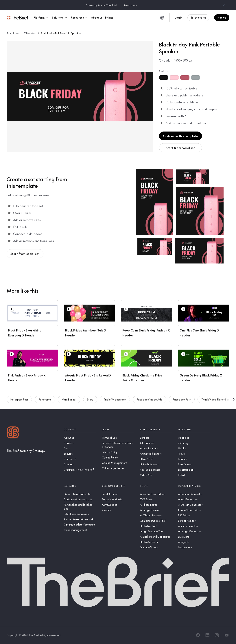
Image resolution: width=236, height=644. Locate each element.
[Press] (80, 448)
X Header (30, 33)
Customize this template (180, 136)
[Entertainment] (194, 470)
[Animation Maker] (194, 526)
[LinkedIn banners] (156, 464)
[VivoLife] (118, 510)
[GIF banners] (156, 443)
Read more (131, 5)
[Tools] (156, 486)
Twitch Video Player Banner (217, 402)
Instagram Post (19, 402)
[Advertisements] (156, 448)
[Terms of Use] (118, 438)
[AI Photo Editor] (156, 505)
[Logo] (13, 433)
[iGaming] (194, 443)
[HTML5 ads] (156, 459)
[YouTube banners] (156, 470)
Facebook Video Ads (149, 402)
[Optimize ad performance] (80, 525)
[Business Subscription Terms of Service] (118, 445)
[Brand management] (80, 530)
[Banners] (156, 438)
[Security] (80, 454)
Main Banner (69, 402)
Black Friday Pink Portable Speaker (61, 33)
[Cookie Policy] (118, 457)
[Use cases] (80, 486)
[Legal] (118, 430)
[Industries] (194, 430)
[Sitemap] (80, 464)
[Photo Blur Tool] (156, 526)
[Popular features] (194, 486)
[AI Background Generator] (156, 537)
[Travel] (194, 454)
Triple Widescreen (115, 402)
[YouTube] (226, 635)
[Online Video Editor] (194, 510)
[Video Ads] (156, 475)
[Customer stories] (118, 486)
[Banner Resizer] (194, 521)
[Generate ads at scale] (80, 494)
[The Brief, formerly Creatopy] (26, 451)
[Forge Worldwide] (118, 499)
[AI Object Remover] (156, 515)
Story (90, 402)
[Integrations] (194, 547)
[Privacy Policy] (118, 452)
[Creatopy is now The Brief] (80, 470)
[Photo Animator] (156, 542)
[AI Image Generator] (194, 531)
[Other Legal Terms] (118, 468)
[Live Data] (194, 537)
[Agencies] (194, 438)
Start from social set (180, 148)
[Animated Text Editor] (156, 494)
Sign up (222, 17)
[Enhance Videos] (156, 547)
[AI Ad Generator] (194, 499)
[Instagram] (217, 635)
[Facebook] (198, 635)
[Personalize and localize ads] (80, 507)
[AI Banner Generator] (194, 494)
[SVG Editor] (156, 499)
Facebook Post (182, 402)
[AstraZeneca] (118, 505)
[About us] (80, 438)
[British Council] (118, 494)
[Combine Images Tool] (156, 521)
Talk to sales (198, 17)
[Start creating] (156, 430)
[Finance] (194, 459)
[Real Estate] (194, 464)
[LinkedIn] (207, 635)
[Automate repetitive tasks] (80, 519)
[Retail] (194, 475)
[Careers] (80, 443)
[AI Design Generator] (194, 505)
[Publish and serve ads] (80, 514)
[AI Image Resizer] (156, 510)
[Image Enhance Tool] (156, 531)
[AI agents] (194, 542)
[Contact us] (80, 459)
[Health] (194, 448)
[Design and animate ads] (80, 499)
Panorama (45, 402)
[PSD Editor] (194, 515)
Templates (13, 33)
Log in (179, 17)
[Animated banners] (156, 454)
